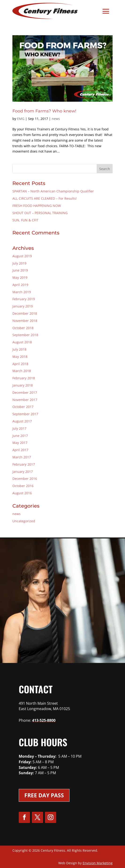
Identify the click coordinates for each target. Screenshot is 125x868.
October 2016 (23, 486)
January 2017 (23, 472)
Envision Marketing (98, 863)
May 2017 (20, 443)
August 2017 (22, 421)
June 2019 (20, 270)
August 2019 (22, 256)
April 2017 (20, 450)
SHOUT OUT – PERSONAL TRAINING (40, 213)
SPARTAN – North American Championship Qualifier (53, 191)
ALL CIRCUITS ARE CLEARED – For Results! (45, 198)
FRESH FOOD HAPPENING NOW (37, 206)
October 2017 (23, 407)
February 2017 (24, 464)
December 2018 (25, 313)
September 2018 (25, 335)
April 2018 (20, 364)
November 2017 (25, 400)
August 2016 (22, 493)
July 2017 (19, 428)
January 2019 (23, 306)
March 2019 (22, 292)
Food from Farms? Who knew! (44, 111)
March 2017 (22, 457)
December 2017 (25, 392)
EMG (21, 119)
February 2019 (24, 299)
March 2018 (22, 371)
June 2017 (20, 436)
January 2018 (23, 385)
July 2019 (19, 263)
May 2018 (20, 357)
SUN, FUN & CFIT (25, 220)
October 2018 (23, 328)
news (56, 119)
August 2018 (22, 342)
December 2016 (25, 479)
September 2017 (25, 414)
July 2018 (19, 349)
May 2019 (20, 277)
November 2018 (25, 321)
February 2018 (24, 378)
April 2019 (20, 285)
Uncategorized (24, 521)
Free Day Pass (44, 795)
